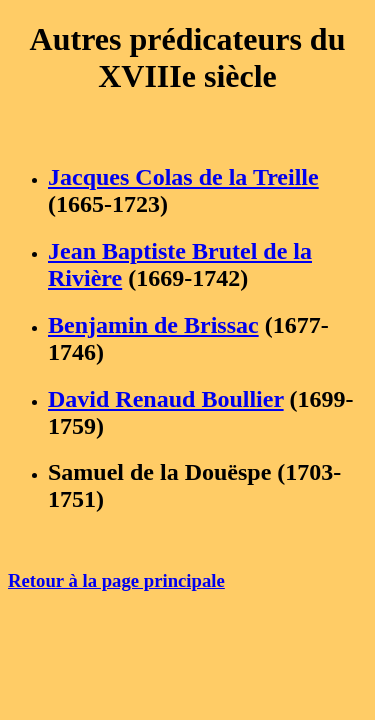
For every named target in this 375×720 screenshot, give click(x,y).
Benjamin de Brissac (153, 325)
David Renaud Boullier (166, 399)
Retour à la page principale (116, 580)
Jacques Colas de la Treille (183, 177)
